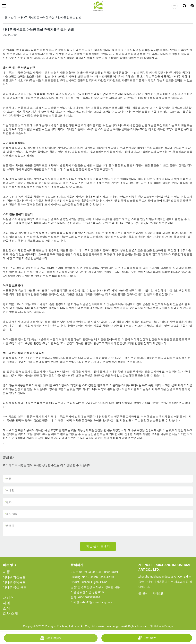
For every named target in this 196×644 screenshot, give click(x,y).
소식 (13, 17)
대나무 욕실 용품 (15, 587)
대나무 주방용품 (14, 582)
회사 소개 (10, 614)
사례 (6, 603)
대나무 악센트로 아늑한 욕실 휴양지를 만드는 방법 (50, 17)
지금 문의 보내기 (98, 546)
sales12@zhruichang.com (96, 602)
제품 (6, 572)
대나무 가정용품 (14, 577)
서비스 (8, 598)
